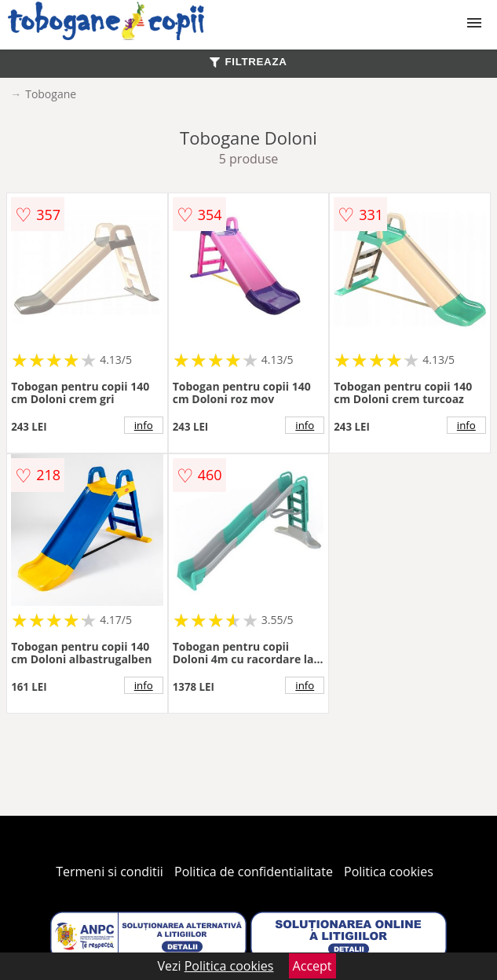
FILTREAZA (248, 62)
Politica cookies (389, 872)
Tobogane (51, 94)
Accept (312, 966)
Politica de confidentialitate (254, 872)
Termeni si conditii (110, 872)
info (144, 425)
